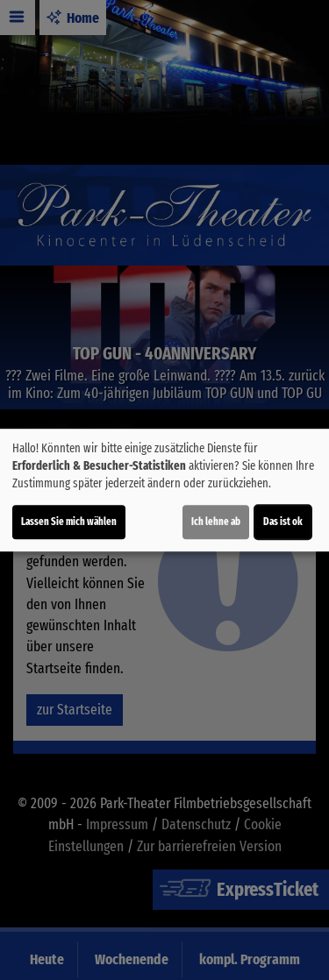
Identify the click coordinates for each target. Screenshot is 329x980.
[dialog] (164, 490)
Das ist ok (283, 522)
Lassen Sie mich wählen (69, 522)
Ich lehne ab (216, 522)
